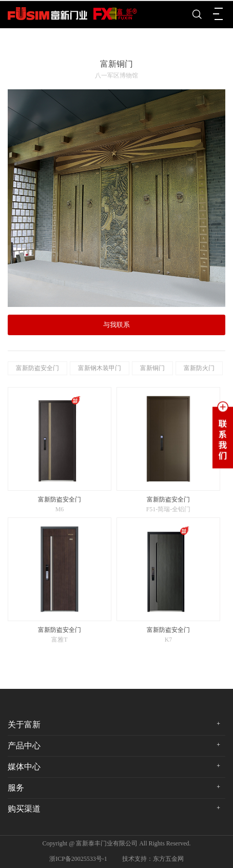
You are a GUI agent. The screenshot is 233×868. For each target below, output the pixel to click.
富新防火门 (199, 368)
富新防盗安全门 (37, 368)
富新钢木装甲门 (100, 368)
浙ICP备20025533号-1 (78, 859)
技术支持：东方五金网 (153, 859)
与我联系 (116, 325)
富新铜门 (152, 368)
